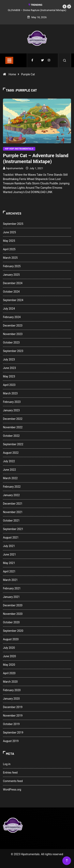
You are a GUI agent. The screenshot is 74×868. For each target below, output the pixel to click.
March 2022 (10, 478)
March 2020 (10, 682)
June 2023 (9, 368)
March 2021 (10, 580)
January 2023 (11, 410)
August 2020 (11, 639)
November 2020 (13, 614)
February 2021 (12, 588)
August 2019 (11, 741)
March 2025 (10, 258)
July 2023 (9, 359)
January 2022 (11, 495)
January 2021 (11, 597)
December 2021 (13, 504)
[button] (65, 7)
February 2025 (12, 266)
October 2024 (11, 292)
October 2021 (11, 521)
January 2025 (11, 275)
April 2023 (9, 385)
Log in (7, 764)
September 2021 (13, 529)
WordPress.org (12, 790)
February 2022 (12, 487)
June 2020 (9, 656)
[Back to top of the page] (67, 861)
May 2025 (9, 241)
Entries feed (10, 773)
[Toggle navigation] (9, 60)
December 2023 (13, 326)
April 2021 (9, 571)
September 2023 (13, 351)
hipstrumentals (15, 168)
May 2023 (9, 376)
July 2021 (9, 546)
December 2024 (13, 283)
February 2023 (12, 402)
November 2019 (13, 716)
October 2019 (11, 724)
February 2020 (12, 690)
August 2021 (11, 538)
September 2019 (13, 733)
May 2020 (9, 665)
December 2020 (13, 605)
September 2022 (13, 444)
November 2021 (13, 512)
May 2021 (9, 563)
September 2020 (13, 631)
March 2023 (10, 393)
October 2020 (11, 622)
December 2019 (13, 707)
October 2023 (11, 343)
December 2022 (13, 419)
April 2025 (9, 249)
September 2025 (13, 224)
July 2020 (9, 648)
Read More (12, 198)
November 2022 (13, 427)
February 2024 (12, 317)
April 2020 (9, 673)
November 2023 (13, 334)
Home (12, 74)
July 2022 (9, 461)
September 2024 (13, 300)
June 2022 (9, 470)
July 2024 (9, 309)
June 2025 (9, 232)
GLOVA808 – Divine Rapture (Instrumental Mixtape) (37, 10)
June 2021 (9, 554)
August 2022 (11, 453)
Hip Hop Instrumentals (19, 149)
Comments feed (13, 781)
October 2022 (11, 436)
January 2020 (11, 699)
